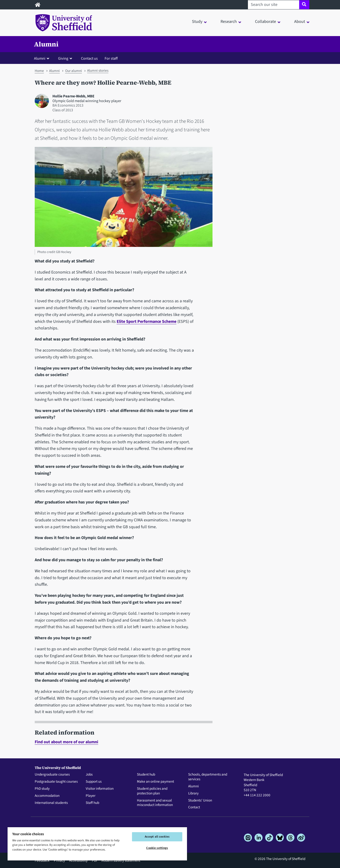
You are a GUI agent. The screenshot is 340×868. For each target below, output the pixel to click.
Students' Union (200, 801)
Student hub (146, 775)
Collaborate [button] (266, 22)
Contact (194, 807)
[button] (43, 58)
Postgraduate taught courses (56, 782)
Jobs (89, 775)
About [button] (300, 22)
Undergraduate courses (52, 775)
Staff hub (92, 803)
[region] (97, 844)
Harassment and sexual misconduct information (155, 803)
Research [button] (229, 22)
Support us (94, 782)
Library (193, 793)
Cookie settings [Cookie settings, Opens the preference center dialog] (157, 848)
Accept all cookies (157, 837)
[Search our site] (274, 5)
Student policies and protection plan (152, 791)
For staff (111, 58)
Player (91, 796)
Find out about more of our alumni (66, 742)
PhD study (42, 789)
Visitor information (100, 789)
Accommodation (47, 796)
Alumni (46, 44)
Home (39, 71)
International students (51, 803)
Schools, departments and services (208, 777)
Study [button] (197, 22)
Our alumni (74, 71)
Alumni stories (98, 71)
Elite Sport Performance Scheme (147, 322)
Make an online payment (155, 782)
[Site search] (304, 5)
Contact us (89, 58)
